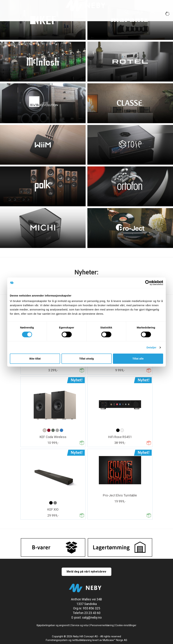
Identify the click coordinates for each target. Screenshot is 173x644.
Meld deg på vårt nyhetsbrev (86, 572)
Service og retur (80, 625)
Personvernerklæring (102, 625)
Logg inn (153, 12)
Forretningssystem (57, 640)
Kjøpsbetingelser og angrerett (53, 625)
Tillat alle (138, 359)
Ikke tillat (35, 359)
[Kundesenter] (140, 12)
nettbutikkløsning (82, 640)
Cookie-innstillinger (126, 625)
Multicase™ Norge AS (115, 640)
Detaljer (152, 347)
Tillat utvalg (86, 359)
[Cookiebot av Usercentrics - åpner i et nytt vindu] (148, 283)
